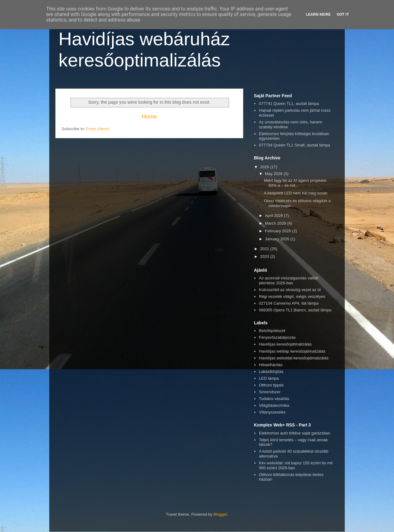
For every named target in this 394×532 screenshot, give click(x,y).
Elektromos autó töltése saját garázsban (294, 433)
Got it (343, 14)
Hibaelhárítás (271, 365)
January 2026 (278, 239)
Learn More (318, 14)
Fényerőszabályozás (277, 337)
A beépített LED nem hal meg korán (295, 193)
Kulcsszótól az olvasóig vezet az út (290, 290)
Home (149, 117)
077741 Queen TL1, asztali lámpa (289, 104)
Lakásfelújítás (271, 372)
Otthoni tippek (271, 385)
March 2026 (276, 223)
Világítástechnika (274, 405)
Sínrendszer (270, 392)
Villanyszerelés (272, 412)
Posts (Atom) (98, 129)
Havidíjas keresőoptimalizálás (285, 344)
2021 (265, 249)
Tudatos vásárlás (274, 399)
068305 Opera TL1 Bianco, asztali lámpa (295, 310)
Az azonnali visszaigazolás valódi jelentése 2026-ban (288, 280)
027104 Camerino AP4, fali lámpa (289, 303)
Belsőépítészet (272, 331)
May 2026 (274, 174)
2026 (265, 167)
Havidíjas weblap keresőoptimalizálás (292, 351)
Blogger (220, 514)
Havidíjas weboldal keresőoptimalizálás (294, 358)
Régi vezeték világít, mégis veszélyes (292, 296)
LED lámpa (269, 378)
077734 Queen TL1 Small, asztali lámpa (294, 145)
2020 (265, 256)
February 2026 (279, 231)
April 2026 (275, 216)
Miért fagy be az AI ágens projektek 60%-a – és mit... (295, 183)
